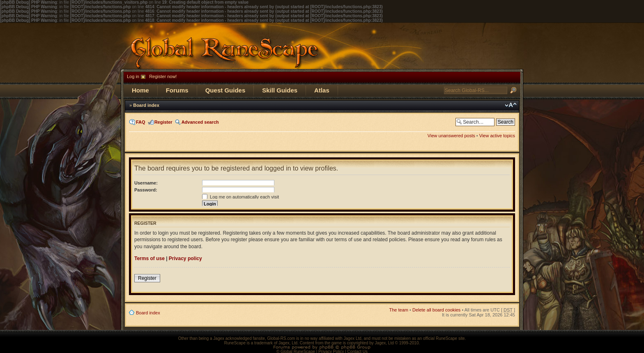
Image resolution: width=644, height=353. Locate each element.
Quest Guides (225, 90)
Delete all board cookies (436, 310)
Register (163, 122)
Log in (133, 76)
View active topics (497, 136)
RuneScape (235, 343)
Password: (146, 190)
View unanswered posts (451, 136)
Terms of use (149, 258)
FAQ (141, 122)
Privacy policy (185, 258)
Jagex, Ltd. (289, 343)
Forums (177, 90)
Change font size (511, 105)
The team (399, 310)
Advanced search (200, 122)
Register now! (163, 76)
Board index (146, 105)
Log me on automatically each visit (240, 197)
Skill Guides (280, 90)
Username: (146, 183)
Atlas (322, 90)
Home (140, 90)
